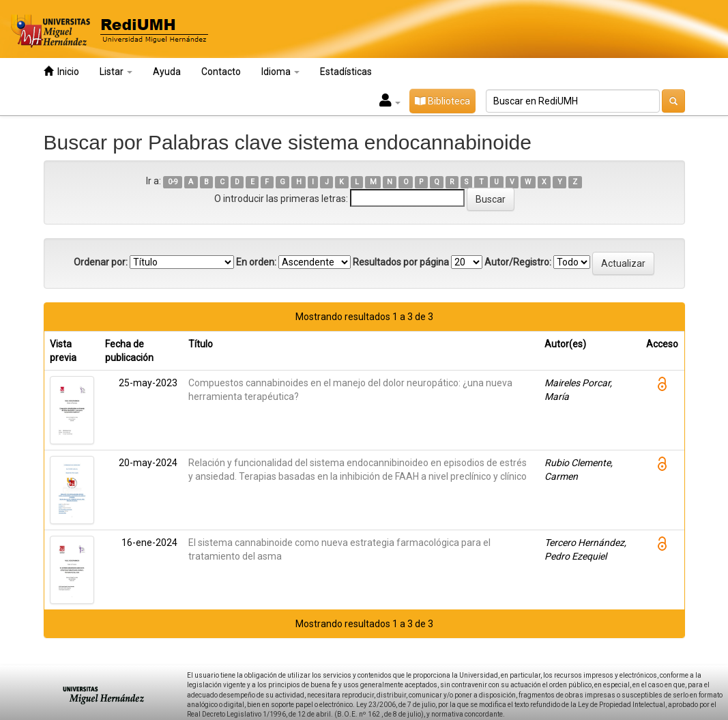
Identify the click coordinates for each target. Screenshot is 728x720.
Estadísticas (346, 72)
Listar (116, 72)
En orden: (256, 262)
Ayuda (167, 72)
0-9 (173, 182)
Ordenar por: (101, 262)
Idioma (280, 72)
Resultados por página (401, 262)
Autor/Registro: (518, 262)
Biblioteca (442, 101)
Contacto (221, 72)
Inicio (61, 71)
